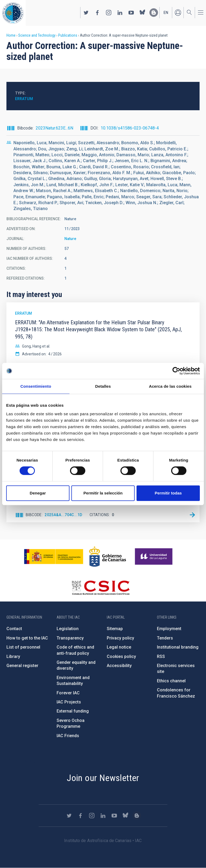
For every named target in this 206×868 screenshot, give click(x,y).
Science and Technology (37, 35)
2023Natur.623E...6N (54, 128)
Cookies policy (121, 656)
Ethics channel (171, 681)
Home (11, 35)
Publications (68, 35)
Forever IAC (68, 693)
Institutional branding (178, 647)
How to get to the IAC (27, 638)
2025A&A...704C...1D (63, 515)
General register (22, 666)
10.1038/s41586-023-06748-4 (130, 128)
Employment (169, 629)
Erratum (24, 99)
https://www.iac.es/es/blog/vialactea (154, 13)
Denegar (38, 493)
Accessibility (119, 666)
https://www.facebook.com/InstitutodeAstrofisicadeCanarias (97, 13)
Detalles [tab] (103, 386)
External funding (73, 711)
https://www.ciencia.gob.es (54, 557)
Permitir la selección (103, 493)
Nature (70, 239)
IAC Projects (69, 702)
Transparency (70, 638)
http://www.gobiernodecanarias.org (108, 557)
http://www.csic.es (100, 588)
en (166, 13)
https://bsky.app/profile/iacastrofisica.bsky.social (142, 13)
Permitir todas (168, 493)
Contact (14, 629)
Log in (178, 13)
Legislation (68, 629)
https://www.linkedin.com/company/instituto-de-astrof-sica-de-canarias (120, 13)
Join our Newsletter (103, 778)
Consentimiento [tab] (36, 386)
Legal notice (119, 647)
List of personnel (23, 647)
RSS (161, 656)
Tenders (165, 638)
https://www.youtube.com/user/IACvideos (131, 13)
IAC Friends (68, 736)
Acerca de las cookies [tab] (170, 386)
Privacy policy (120, 638)
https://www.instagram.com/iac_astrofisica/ (109, 13)
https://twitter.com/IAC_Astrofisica (86, 13)
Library (13, 656)
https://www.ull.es (154, 557)
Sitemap (115, 629)
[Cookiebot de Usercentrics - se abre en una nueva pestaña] (176, 371)
